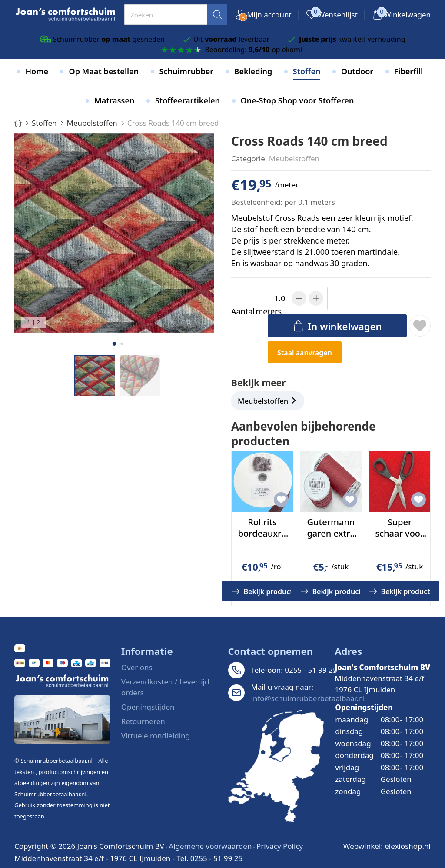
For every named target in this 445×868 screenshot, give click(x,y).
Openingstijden (148, 707)
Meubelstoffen (294, 159)
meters (248, 312)
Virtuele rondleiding (156, 736)
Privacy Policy (280, 846)
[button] (114, 344)
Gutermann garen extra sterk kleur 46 (331, 539)
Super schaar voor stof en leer (399, 533)
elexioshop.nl (408, 846)
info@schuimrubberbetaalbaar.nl (308, 698)
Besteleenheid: (257, 202)
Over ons (137, 667)
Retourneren (143, 721)
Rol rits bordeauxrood (262, 533)
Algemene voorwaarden (210, 846)
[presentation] (175, 15)
